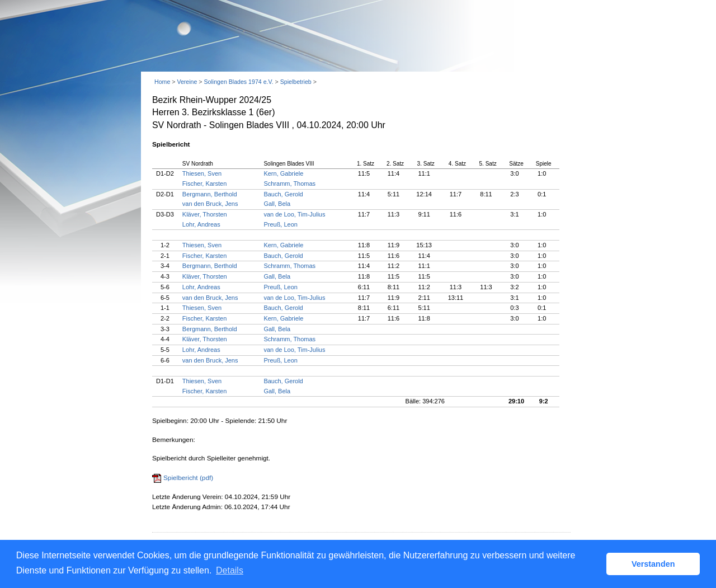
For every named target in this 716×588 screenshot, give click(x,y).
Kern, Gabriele (283, 173)
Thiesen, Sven (202, 173)
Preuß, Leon (281, 224)
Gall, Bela (277, 204)
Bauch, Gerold (283, 194)
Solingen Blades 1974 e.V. (238, 82)
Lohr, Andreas (201, 224)
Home (162, 82)
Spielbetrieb (296, 82)
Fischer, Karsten (204, 184)
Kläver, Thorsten (205, 214)
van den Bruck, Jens (210, 204)
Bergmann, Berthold (210, 194)
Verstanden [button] (653, 564)
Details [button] (230, 570)
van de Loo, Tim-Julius (294, 214)
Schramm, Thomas (289, 184)
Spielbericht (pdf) (188, 478)
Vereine (187, 82)
